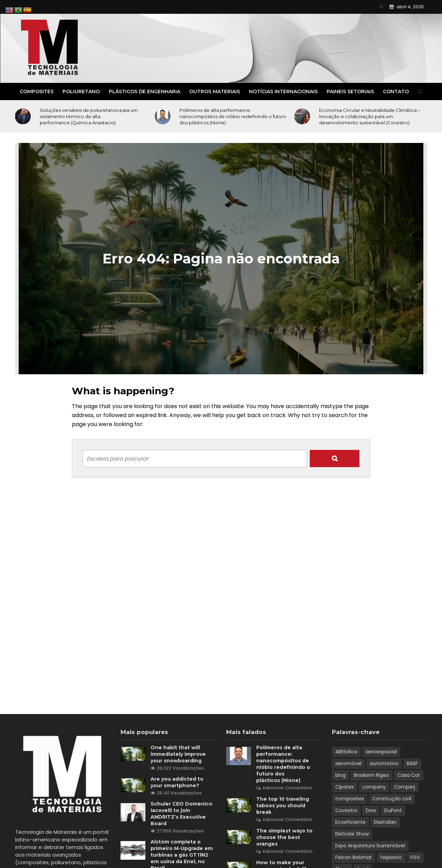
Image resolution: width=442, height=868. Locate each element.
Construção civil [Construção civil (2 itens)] (392, 799)
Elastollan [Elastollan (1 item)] (385, 822)
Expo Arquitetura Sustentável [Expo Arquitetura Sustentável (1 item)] (370, 846)
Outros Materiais (215, 91)
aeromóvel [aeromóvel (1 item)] (348, 763)
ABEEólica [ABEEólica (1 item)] (346, 752)
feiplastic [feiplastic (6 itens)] (391, 857)
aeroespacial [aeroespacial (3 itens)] (381, 752)
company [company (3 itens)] (374, 787)
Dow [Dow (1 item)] (371, 810)
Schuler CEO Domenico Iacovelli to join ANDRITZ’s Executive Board (181, 814)
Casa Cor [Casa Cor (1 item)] (409, 775)
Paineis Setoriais (350, 91)
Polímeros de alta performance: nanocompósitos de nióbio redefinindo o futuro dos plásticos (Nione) (233, 116)
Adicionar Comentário (287, 788)
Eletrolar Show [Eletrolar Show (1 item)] (352, 834)
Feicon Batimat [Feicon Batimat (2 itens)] (354, 857)
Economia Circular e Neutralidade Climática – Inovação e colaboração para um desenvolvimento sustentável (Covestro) (370, 116)
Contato (396, 91)
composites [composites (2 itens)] (350, 799)
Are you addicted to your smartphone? (177, 782)
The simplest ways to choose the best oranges (284, 837)
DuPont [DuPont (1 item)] (393, 810)
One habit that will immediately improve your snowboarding (178, 754)
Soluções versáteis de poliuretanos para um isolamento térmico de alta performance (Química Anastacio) (89, 116)
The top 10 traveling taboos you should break (283, 806)
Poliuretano (81, 91)
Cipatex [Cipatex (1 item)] (345, 787)
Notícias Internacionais (283, 91)
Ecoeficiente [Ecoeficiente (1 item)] (350, 822)
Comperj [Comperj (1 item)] (405, 787)
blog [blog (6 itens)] (340, 775)
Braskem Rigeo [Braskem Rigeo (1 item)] (372, 775)
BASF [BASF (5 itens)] (412, 763)
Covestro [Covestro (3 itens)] (346, 810)
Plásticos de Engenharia (145, 91)
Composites (37, 91)
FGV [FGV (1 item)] (415, 857)
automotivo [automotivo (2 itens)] (384, 763)
